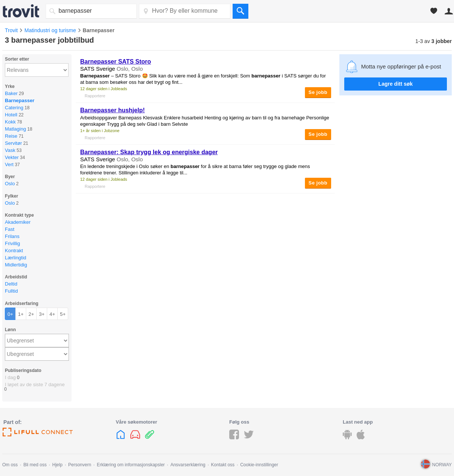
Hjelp (57, 465)
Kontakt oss (223, 465)
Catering (14, 108)
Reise (11, 136)
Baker (11, 93)
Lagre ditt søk (396, 84)
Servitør (13, 143)
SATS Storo (116, 62)
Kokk (10, 122)
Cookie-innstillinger (259, 465)
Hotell (11, 115)
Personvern (80, 465)
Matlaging (15, 129)
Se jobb (318, 92)
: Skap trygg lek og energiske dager (149, 152)
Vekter (12, 157)
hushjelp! (113, 110)
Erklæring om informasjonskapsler (131, 465)
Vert (9, 164)
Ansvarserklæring (188, 465)
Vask (10, 150)
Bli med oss (35, 465)
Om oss (10, 465)
